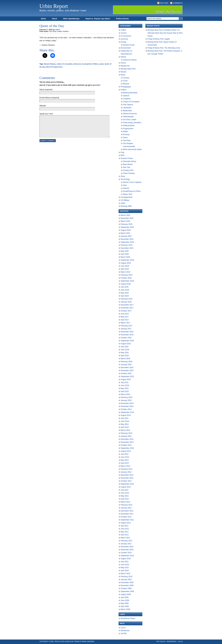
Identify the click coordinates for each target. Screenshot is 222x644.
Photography (126, 87)
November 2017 (127, 308)
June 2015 (125, 385)
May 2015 (125, 388)
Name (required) (46, 90)
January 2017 (126, 329)
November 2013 (127, 442)
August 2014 (126, 415)
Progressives (128, 129)
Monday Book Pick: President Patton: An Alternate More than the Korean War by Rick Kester (165, 33)
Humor (123, 63)
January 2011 (126, 544)
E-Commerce (126, 36)
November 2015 (127, 371)
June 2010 (125, 565)
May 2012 (125, 496)
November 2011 (127, 514)
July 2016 (125, 347)
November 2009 (127, 585)
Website (43, 106)
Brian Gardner (88, 642)
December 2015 (127, 368)
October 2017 (126, 311)
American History (130, 60)
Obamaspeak (128, 117)
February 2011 (127, 541)
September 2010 (127, 556)
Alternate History (130, 161)
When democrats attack (132, 149)
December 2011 (127, 511)
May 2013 (125, 460)
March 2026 (125, 215)
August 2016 (126, 344)
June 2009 (125, 600)
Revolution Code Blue (64, 642)
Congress (127, 99)
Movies (124, 72)
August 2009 (126, 594)
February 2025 (127, 224)
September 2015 (127, 376)
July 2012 (125, 490)
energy (124, 42)
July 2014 (125, 418)
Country (126, 78)
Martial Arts (125, 66)
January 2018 (126, 302)
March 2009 (125, 609)
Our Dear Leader (56, 31)
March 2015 (125, 394)
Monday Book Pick (128, 69)
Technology (125, 179)
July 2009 (125, 597)
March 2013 (125, 466)
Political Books (122, 19)
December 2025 (127, 218)
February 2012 (127, 505)
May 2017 (125, 317)
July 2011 (125, 526)
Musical (126, 84)
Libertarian (127, 108)
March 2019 (125, 272)
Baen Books (128, 164)
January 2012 (126, 508)
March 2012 (125, 502)
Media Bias (127, 111)
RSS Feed (164, 3)
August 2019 (126, 263)
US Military (125, 200)
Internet (126, 188)
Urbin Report (54, 6)
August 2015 (126, 379)
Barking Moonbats (130, 93)
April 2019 (125, 269)
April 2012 (125, 499)
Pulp (123, 152)
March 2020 (125, 257)
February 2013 (127, 469)
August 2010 (126, 559)
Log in (123, 628)
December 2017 (127, 305)
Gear (125, 185)
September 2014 (127, 412)
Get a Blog (161, 642)
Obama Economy (130, 114)
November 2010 (127, 550)
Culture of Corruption (131, 102)
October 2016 (126, 338)
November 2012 (127, 478)
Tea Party (127, 140)
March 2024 (125, 233)
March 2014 (125, 430)
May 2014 (125, 424)
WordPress (125, 631)
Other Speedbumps (71, 19)
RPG (123, 155)
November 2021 (127, 248)
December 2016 (127, 332)
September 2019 (127, 260)
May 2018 (125, 293)
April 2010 (125, 571)
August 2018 (126, 284)
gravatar (96, 85)
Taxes (125, 137)
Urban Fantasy (129, 173)
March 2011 (125, 538)
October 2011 (126, 517)
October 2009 (126, 588)
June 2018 (125, 290)
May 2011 (125, 532)
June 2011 (125, 529)
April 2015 (125, 391)
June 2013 (125, 457)
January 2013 (126, 472)
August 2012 (126, 487)
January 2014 (126, 436)
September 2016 (127, 341)
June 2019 (125, 266)
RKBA (125, 132)
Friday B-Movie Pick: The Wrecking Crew (164, 48)
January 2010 (126, 580)
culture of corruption (65, 64)
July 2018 (125, 287)
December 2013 (127, 439)
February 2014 (127, 433)
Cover (125, 81)
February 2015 (127, 397)
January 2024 (126, 236)
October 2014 (126, 409)
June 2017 (125, 314)
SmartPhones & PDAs (132, 191)
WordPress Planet (128, 618)
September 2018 (127, 281)
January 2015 (126, 400)
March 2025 (125, 221)
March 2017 (125, 323)
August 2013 (126, 451)
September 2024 (127, 227)
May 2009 (125, 603)
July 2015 (125, 382)
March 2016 (125, 359)
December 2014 (127, 403)
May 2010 (125, 568)
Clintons (126, 96)
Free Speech (128, 105)
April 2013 (125, 463)
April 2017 (125, 320)
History (124, 57)
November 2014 (127, 406)
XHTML (124, 634)
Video (123, 203)
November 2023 (127, 239)
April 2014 (125, 427)
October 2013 (126, 445)
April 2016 (125, 356)
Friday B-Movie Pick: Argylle (159, 39)
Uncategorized (127, 197)
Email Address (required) (49, 98)
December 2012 (127, 475)
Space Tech (128, 194)
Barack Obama (50, 64)
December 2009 (127, 582)
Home (43, 19)
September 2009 (127, 591)
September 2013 (127, 448)
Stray (123, 176)
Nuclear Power (129, 45)
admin (58, 30)
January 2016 (126, 365)
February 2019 (127, 275)
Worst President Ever (54, 67)
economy (124, 39)
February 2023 (127, 245)
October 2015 (126, 374)
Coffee (123, 30)
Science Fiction (127, 158)
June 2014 (125, 421)
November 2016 (127, 335)
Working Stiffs (126, 206)
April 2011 (125, 535)
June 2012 (125, 493)
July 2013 (125, 454)
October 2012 (126, 481)
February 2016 (127, 362)
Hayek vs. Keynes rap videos (98, 19)
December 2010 (127, 547)
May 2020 (125, 251)
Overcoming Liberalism (132, 123)
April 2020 (125, 254)
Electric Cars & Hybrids (132, 182)
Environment (126, 48)
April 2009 (125, 606)
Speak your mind (46, 114)
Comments (178, 3)
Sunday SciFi (128, 170)
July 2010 (125, 562)
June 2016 (125, 350)
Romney (126, 135)
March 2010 (125, 574)
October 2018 (126, 278)
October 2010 (126, 553)
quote (102, 64)
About (54, 19)
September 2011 (127, 520)
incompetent (87, 64)
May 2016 (125, 353)
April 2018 (125, 296)
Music (123, 75)
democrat (77, 64)
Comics (124, 33)
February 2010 (127, 577)
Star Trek (127, 167)
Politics (66, 31)
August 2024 (126, 230)
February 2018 (127, 299)
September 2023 (127, 242)
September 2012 (127, 484)
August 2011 (126, 523)
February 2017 (127, 326)
